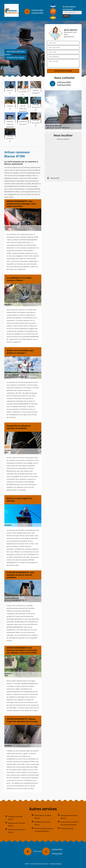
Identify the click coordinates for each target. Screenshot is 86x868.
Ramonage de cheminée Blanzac (69, 817)
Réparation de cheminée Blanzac (17, 824)
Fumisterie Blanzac (67, 828)
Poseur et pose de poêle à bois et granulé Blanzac (70, 823)
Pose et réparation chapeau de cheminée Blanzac (44, 830)
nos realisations (16, 52)
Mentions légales (56, 864)
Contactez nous (15, 58)
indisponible (37, 10)
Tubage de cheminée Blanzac (15, 818)
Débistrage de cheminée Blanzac (17, 831)
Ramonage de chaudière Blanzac (43, 817)
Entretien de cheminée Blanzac (42, 823)
